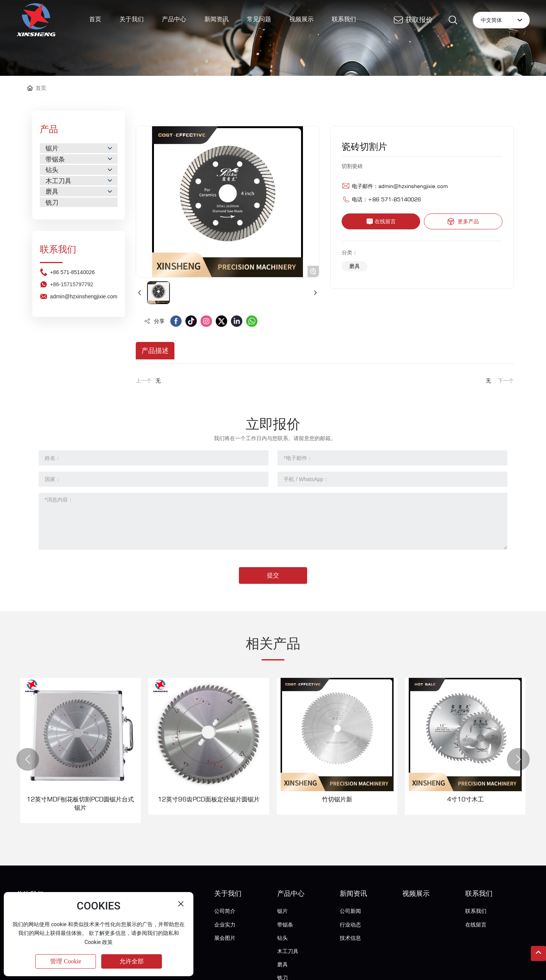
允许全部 (132, 961)
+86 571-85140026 (72, 318)
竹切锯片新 (337, 799)
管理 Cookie (66, 961)
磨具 (355, 266)
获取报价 (419, 20)
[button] (28, 759)
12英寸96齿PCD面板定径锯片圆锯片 (209, 799)
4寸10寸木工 (465, 799)
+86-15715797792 (72, 330)
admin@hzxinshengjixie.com (413, 186)
